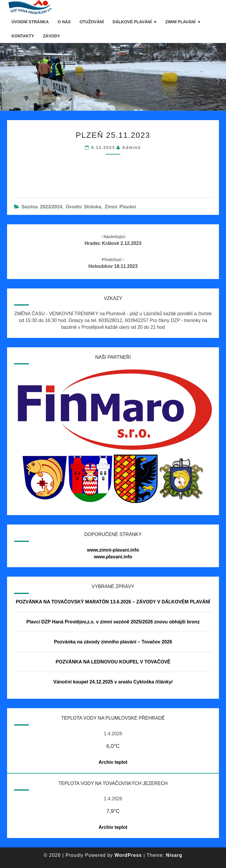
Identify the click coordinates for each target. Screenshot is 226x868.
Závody (51, 36)
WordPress (128, 855)
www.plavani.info (113, 557)
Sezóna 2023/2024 (42, 207)
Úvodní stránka (30, 22)
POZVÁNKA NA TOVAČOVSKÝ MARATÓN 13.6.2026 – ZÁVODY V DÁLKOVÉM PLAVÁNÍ (113, 602)
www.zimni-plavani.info (113, 550)
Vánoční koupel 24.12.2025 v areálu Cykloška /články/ (113, 682)
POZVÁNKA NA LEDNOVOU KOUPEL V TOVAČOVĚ (113, 662)
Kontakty (23, 36)
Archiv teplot (113, 762)
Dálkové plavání (132, 22)
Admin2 (131, 147)
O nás (64, 22)
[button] (8, 81)
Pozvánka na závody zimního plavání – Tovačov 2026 (113, 642)
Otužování (92, 22)
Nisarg (174, 855)
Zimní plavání (180, 22)
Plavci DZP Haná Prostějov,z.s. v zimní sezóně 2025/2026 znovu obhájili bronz (113, 622)
